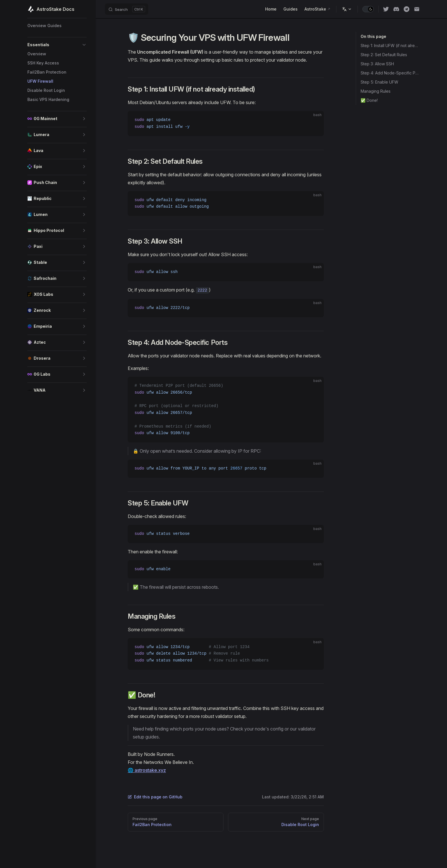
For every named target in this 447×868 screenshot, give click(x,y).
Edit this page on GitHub (155, 797)
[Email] (417, 9)
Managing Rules (376, 91)
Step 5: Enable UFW (379, 82)
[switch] (368, 9)
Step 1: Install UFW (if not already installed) (390, 45)
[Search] (127, 9)
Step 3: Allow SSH (377, 64)
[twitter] (386, 9)
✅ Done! (369, 100)
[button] (57, 45)
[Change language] (347, 9)
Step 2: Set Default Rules (384, 55)
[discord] (396, 9)
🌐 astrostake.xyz (147, 770)
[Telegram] (407, 9)
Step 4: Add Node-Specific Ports (390, 73)
